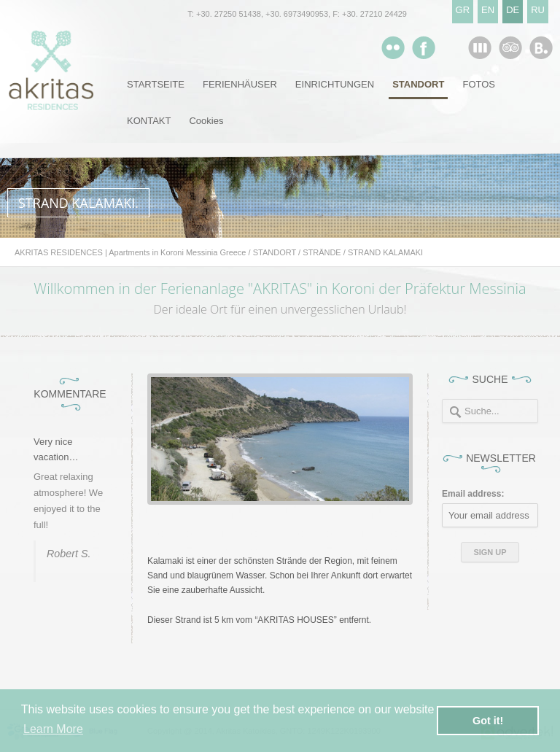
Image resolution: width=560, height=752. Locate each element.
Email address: (473, 494)
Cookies (206, 121)
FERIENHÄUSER (240, 84)
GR (463, 10)
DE (513, 10)
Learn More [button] (53, 729)
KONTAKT (149, 121)
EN (488, 10)
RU (538, 10)
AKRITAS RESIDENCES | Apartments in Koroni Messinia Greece (131, 252)
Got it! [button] (488, 721)
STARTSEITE (156, 84)
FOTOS (479, 84)
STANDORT (418, 84)
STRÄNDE (322, 252)
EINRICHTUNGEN (335, 84)
